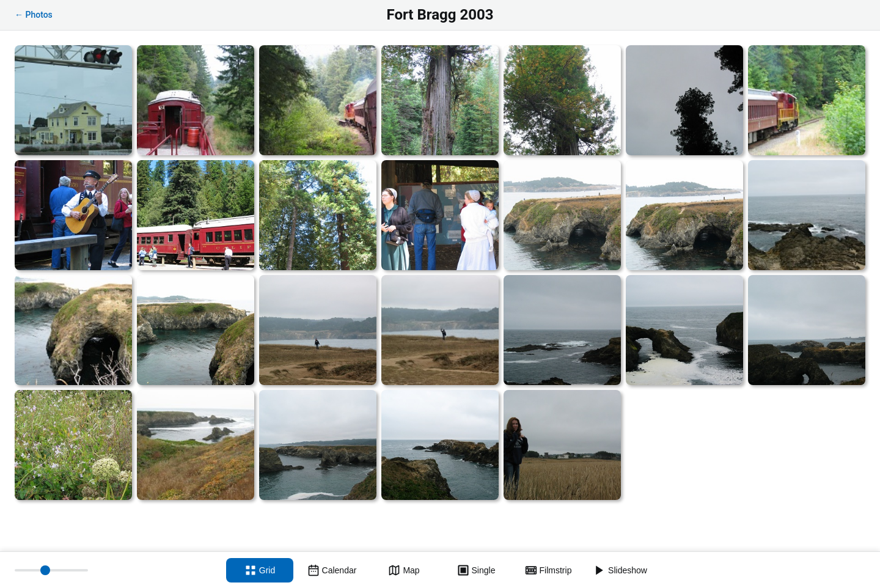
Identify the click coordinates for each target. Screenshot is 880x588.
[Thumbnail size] (51, 570)
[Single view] (476, 570)
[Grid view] (260, 570)
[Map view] (404, 570)
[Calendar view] (332, 570)
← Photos (34, 15)
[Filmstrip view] (548, 570)
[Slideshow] (620, 570)
